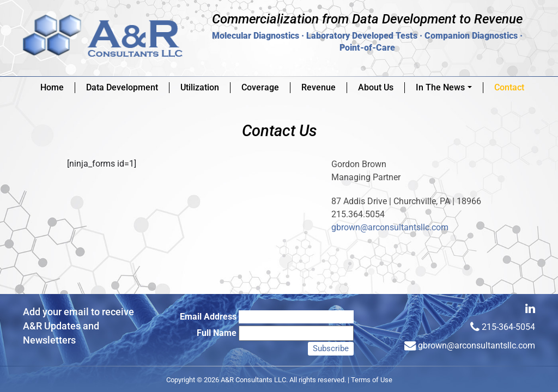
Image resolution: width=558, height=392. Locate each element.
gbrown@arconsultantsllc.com (390, 227)
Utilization (200, 87)
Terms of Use (372, 380)
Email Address (208, 317)
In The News (446, 88)
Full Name (217, 333)
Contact (509, 87)
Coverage (260, 87)
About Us (376, 87)
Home (52, 87)
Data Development (122, 87)
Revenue (319, 87)
